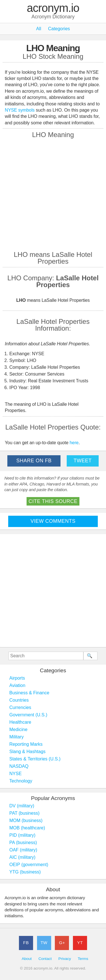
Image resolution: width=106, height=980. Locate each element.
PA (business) (23, 843)
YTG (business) (25, 872)
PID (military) (22, 835)
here (74, 443)
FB (26, 943)
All (39, 29)
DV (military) (22, 806)
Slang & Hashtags (27, 752)
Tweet (83, 461)
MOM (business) (26, 820)
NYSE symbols (20, 110)
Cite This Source (53, 501)
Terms (83, 959)
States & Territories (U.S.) (35, 759)
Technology (21, 781)
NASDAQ (19, 766)
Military (17, 737)
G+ (62, 943)
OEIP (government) (29, 865)
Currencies (20, 707)
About (27, 959)
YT (80, 943)
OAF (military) (23, 850)
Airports (17, 678)
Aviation (17, 685)
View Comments (53, 521)
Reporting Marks (26, 744)
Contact (45, 959)
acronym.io (53, 8)
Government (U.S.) (28, 715)
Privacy (65, 959)
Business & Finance (29, 693)
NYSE (16, 774)
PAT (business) (24, 813)
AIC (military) (22, 857)
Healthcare (20, 722)
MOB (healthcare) (27, 828)
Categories (59, 29)
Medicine (18, 729)
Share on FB (34, 461)
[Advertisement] (53, 194)
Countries (19, 700)
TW (44, 943)
